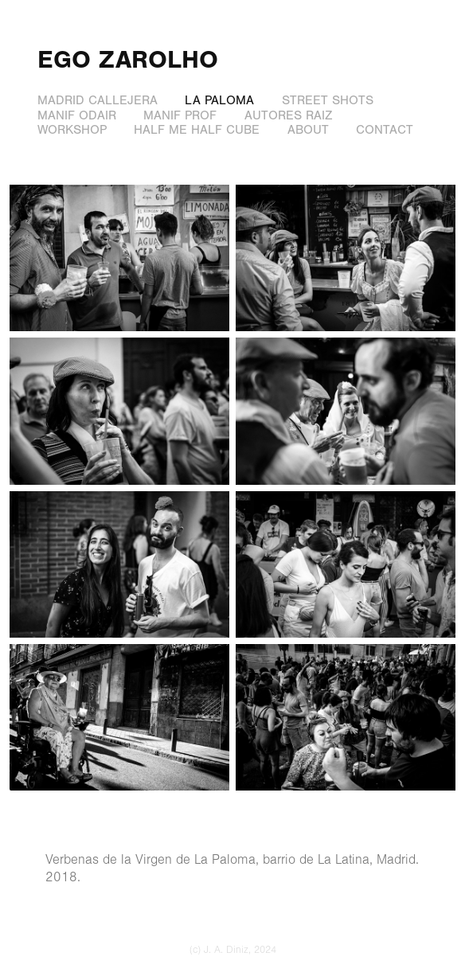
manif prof (180, 115)
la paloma (219, 100)
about (308, 130)
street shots (328, 100)
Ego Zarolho (128, 59)
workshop (72, 130)
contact (385, 130)
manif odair (77, 115)
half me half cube (197, 130)
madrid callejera (98, 100)
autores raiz (288, 115)
